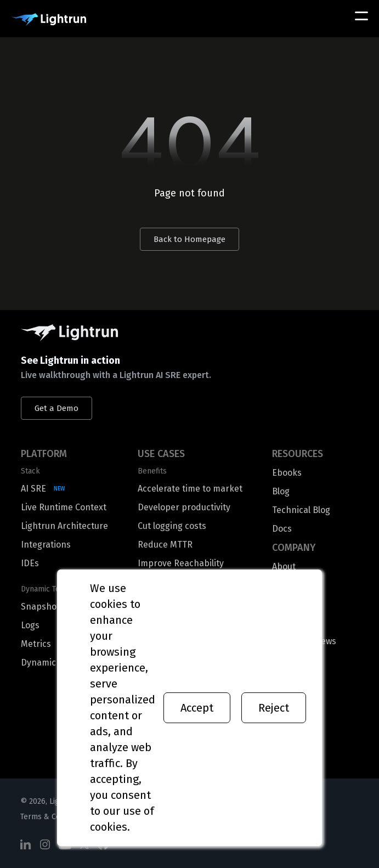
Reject (274, 708)
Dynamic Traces (53, 663)
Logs (30, 625)
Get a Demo (56, 408)
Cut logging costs (172, 526)
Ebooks (287, 473)
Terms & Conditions (54, 817)
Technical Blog (301, 510)
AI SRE (33, 489)
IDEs (30, 563)
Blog (281, 491)
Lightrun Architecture (64, 526)
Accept (197, 708)
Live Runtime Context (64, 507)
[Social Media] (26, 845)
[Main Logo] (49, 20)
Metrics (36, 644)
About (284, 567)
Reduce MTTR (165, 545)
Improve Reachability (181, 563)
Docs (282, 529)
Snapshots (43, 607)
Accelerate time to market (190, 489)
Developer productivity (184, 507)
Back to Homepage (190, 239)
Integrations (46, 545)
